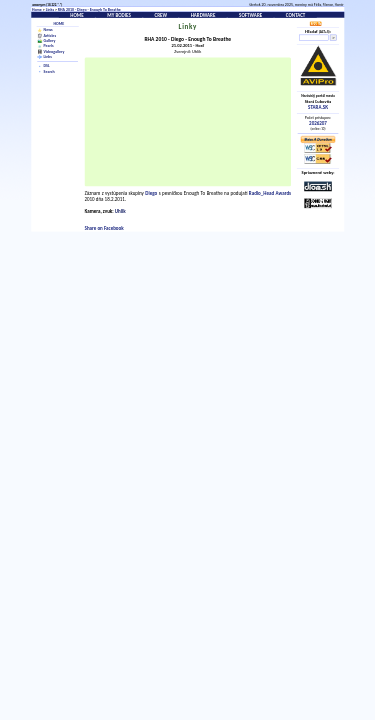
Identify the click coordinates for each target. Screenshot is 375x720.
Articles (50, 35)
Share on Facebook (104, 229)
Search (49, 71)
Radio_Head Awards (270, 193)
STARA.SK (318, 107)
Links (50, 9)
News (48, 30)
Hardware (203, 15)
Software (250, 15)
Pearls (49, 45)
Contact (296, 15)
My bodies (119, 15)
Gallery (50, 40)
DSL (47, 66)
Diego (151, 193)
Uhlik (120, 211)
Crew (161, 15)
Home (37, 9)
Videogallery (54, 51)
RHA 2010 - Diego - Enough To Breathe (89, 9)
